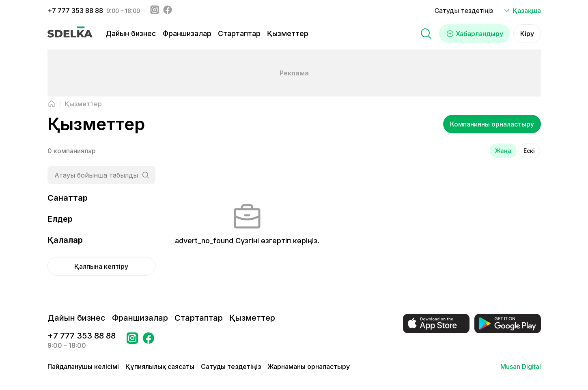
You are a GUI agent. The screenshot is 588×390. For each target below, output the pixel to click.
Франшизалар (187, 33)
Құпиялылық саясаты (160, 366)
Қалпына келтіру (101, 266)
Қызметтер (288, 33)
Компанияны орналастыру (492, 124)
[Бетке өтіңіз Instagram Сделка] (132, 341)
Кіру (527, 34)
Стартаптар (239, 33)
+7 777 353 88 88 (75, 11)
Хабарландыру (475, 34)
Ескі (529, 151)
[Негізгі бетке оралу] (52, 104)
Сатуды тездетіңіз (464, 11)
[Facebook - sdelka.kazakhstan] (168, 11)
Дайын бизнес (131, 33)
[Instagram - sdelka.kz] (155, 11)
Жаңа (503, 151)
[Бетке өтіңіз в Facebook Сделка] (149, 341)
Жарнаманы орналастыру (309, 366)
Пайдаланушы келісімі (83, 366)
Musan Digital (521, 366)
